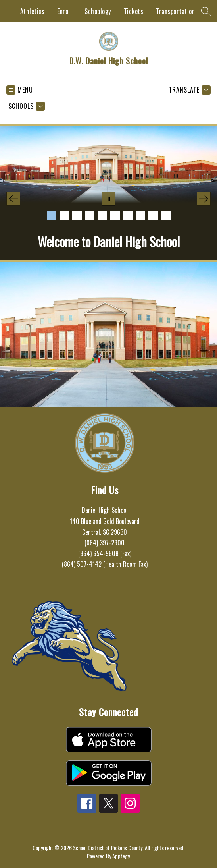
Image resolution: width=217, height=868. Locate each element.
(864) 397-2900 (105, 543)
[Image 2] (64, 215)
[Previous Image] (13, 199)
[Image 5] (102, 215)
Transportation (175, 11)
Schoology (98, 11)
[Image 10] (166, 215)
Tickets (134, 11)
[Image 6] (115, 215)
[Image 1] (52, 215)
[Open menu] (20, 90)
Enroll (64, 11)
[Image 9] (153, 215)
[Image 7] (128, 215)
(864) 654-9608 (98, 553)
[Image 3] (77, 215)
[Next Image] (204, 199)
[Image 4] (90, 215)
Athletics (33, 11)
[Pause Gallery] (108, 199)
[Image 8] (140, 215)
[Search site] (206, 11)
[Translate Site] (189, 90)
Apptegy (121, 856)
